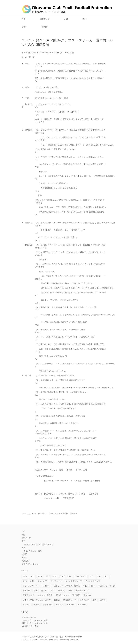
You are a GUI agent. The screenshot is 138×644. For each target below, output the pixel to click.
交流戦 (44, 590)
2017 (32, 576)
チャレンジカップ (93, 581)
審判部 (45, 27)
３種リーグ (82, 605)
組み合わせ (84, 600)
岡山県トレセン (62, 595)
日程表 (57, 600)
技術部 (24, 27)
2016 (25, 576)
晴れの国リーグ (70, 600)
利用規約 (25, 561)
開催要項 (74, 513)
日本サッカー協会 (29, 617)
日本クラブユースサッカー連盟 (34, 620)
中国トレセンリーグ (106, 586)
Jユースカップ (80, 576)
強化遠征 (76, 595)
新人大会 (87, 595)
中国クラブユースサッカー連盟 (34, 623)
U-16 (25, 581)
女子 (70, 590)
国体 (52, 590)
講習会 (37, 605)
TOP (23, 531)
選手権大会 (47, 605)
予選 (36, 590)
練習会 (103, 600)
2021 (63, 576)
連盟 (23, 19)
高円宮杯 (70, 605)
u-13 (92, 576)
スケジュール (56, 581)
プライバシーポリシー (31, 564)
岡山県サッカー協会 (30, 626)
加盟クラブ (45, 19)
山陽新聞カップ (82, 590)
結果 (94, 600)
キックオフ (42, 581)
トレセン (45, 586)
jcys (70, 576)
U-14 (99, 576)
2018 (40, 576)
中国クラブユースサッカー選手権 (66, 586)
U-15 (66, 19)
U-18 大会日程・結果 (33, 551)
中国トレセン (89, 586)
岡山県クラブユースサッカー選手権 (53, 513)
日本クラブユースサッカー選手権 (37, 600)
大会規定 (61, 590)
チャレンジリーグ (30, 586)
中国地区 (26, 590)
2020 (55, 576)
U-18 (85, 19)
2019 (47, 576)
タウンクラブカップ (73, 581)
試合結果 (26, 605)
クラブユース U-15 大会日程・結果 (39, 544)
